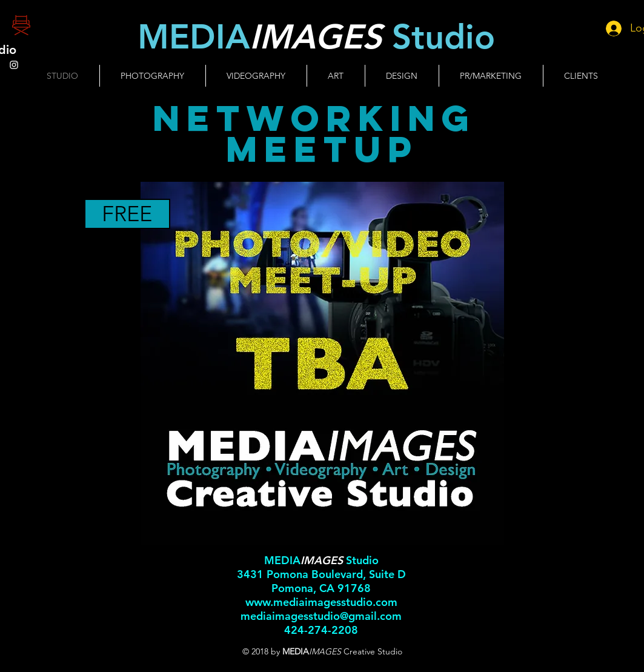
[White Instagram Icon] (14, 65)
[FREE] (127, 214)
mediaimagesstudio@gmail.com (321, 616)
